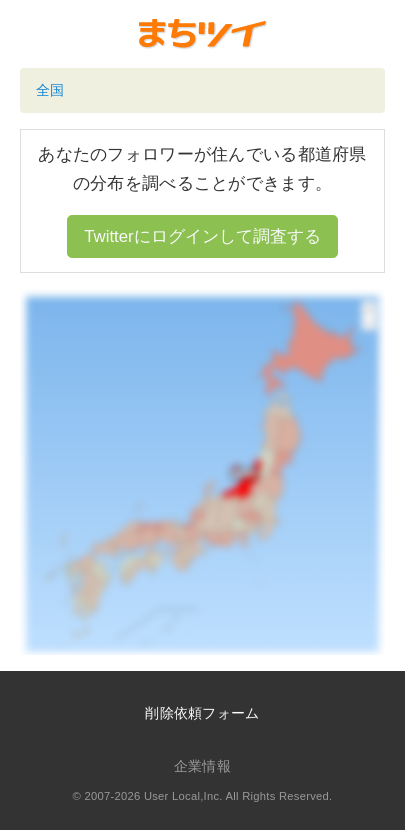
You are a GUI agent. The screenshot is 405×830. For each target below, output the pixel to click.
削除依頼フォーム (202, 713)
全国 (50, 90)
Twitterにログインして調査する (202, 236)
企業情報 (202, 766)
